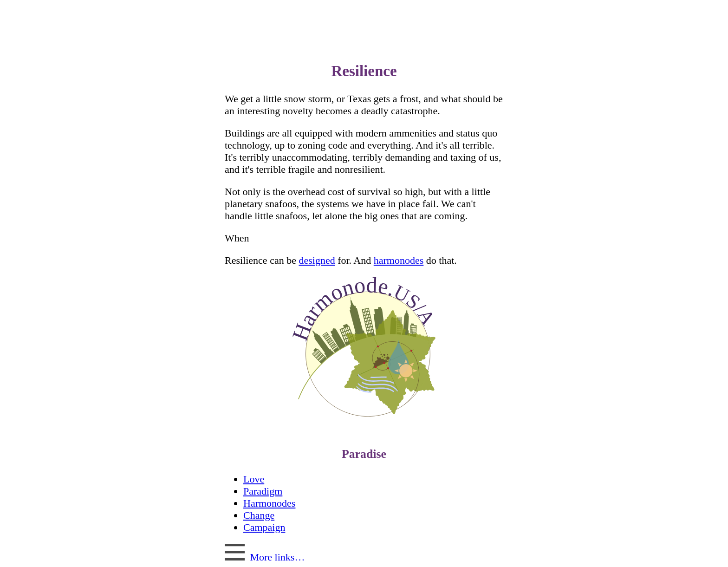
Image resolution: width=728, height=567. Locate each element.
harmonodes (399, 260)
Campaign (264, 527)
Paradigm (263, 491)
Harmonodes (269, 503)
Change (259, 515)
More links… (265, 557)
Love (254, 479)
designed (317, 260)
